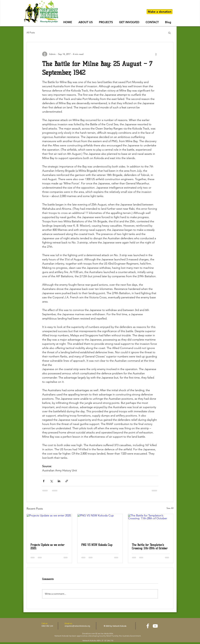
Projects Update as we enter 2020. (47, 547)
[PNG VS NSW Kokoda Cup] (100, 527)
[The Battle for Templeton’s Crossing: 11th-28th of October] (151, 527)
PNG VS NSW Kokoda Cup (97, 545)
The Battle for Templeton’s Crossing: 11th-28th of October (150, 547)
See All (170, 508)
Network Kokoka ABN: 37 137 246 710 (98, 640)
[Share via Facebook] (44, 481)
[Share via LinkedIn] (59, 481)
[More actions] (156, 54)
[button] (169, 33)
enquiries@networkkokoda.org (77, 626)
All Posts (31, 33)
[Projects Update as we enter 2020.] (49, 527)
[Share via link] (67, 481)
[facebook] (148, 626)
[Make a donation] (160, 12)
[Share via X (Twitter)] (51, 481)
